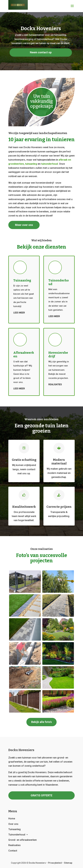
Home (12, 819)
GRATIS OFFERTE (41, 795)
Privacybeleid (55, 863)
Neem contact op (41, 52)
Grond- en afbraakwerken (23, 840)
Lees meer (19, 313)
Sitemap (68, 863)
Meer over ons (24, 225)
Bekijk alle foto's (41, 722)
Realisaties (55, 384)
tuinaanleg (31, 164)
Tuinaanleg (14, 829)
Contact (13, 851)
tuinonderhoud (49, 164)
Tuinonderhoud (17, 835)
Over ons (13, 824)
